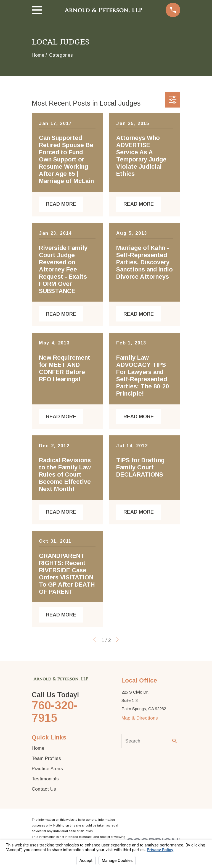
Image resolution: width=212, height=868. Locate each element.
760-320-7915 (55, 712)
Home (38, 748)
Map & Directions (140, 718)
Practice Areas (47, 769)
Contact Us (44, 789)
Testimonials (45, 779)
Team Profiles (46, 758)
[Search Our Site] (175, 741)
